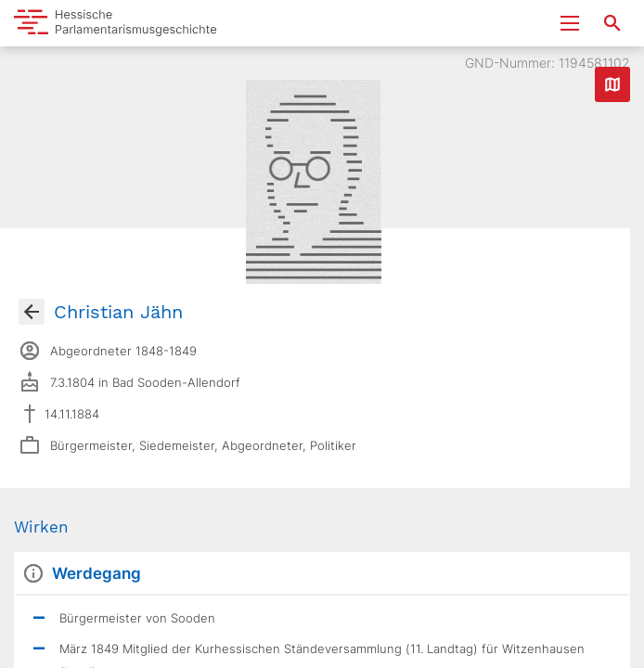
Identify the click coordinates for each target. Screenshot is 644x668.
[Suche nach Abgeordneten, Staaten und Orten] (612, 23)
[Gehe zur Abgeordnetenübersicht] (32, 312)
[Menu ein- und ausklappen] (570, 23)
